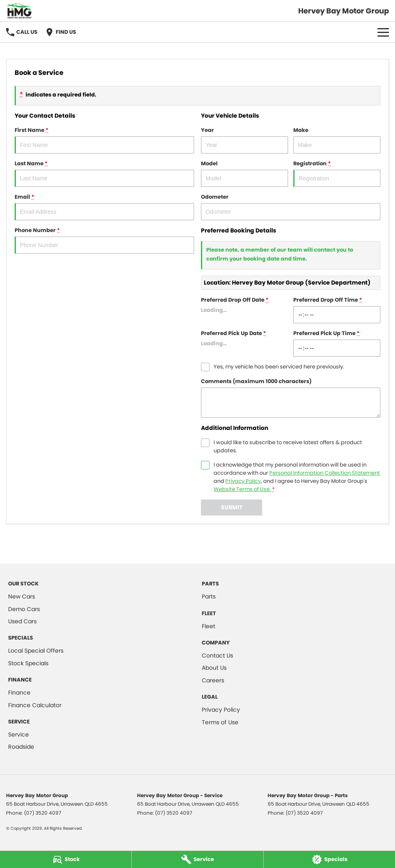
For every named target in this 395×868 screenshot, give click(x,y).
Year (244, 140)
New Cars (22, 596)
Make (337, 140)
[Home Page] (19, 11)
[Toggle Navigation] (383, 32)
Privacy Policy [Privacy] (243, 481)
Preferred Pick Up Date (244, 343)
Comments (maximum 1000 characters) (291, 398)
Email (104, 207)
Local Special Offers (36, 651)
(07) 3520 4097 (43, 813)
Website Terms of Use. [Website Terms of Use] (242, 489)
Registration (337, 173)
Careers (213, 680)
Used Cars (22, 621)
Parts (209, 596)
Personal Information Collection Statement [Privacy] (325, 473)
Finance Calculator (35, 705)
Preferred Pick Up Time (337, 343)
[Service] (197, 859)
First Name (104, 140)
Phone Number (104, 240)
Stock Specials (28, 663)
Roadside (21, 747)
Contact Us (217, 655)
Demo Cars (24, 609)
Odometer (291, 207)
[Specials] (329, 859)
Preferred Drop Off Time (337, 310)
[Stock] (66, 859)
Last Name (104, 173)
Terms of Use (220, 722)
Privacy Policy (221, 710)
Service (19, 734)
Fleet (208, 626)
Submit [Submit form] (232, 507)
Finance (19, 693)
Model (244, 173)
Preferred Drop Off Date (244, 310)
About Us (214, 668)
